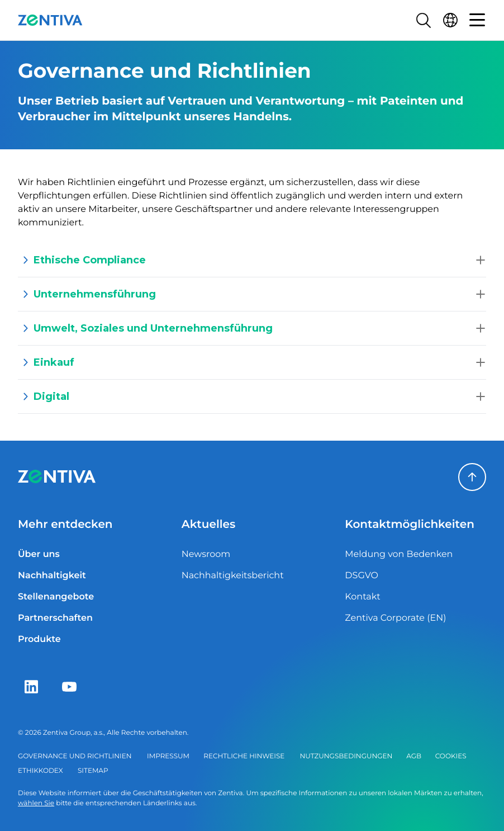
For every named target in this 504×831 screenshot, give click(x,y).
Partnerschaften (55, 618)
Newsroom (206, 554)
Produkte (39, 639)
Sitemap (93, 771)
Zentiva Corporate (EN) (395, 618)
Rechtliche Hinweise (244, 756)
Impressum (168, 756)
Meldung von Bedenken (399, 554)
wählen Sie (36, 803)
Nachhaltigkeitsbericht (233, 576)
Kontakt (363, 597)
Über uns (39, 554)
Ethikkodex (41, 771)
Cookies (451, 756)
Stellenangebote (56, 597)
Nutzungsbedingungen (346, 756)
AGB (414, 756)
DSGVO (362, 576)
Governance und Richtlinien (75, 756)
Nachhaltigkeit (52, 576)
